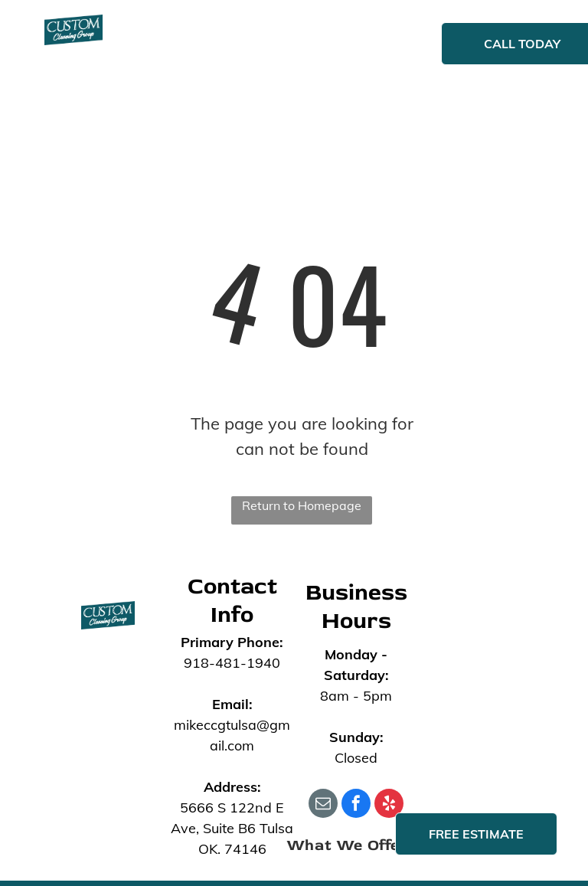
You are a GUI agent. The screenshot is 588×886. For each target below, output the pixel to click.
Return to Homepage (302, 505)
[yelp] (389, 805)
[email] (323, 805)
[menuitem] (199, 45)
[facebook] (356, 805)
